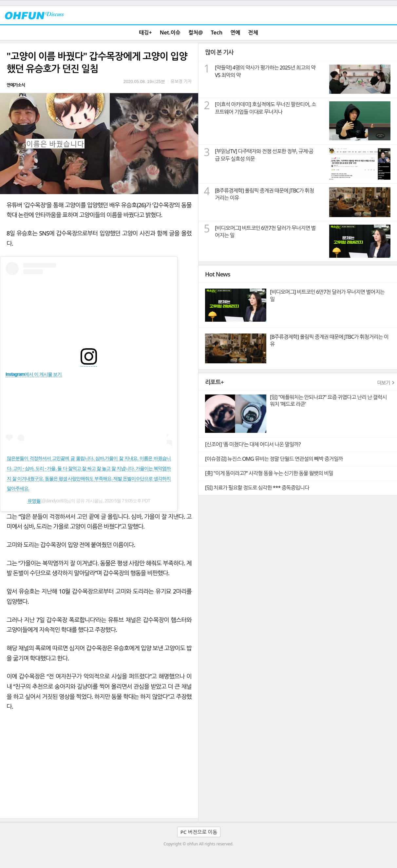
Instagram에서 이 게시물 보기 (34, 374)
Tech (217, 32)
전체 (253, 32)
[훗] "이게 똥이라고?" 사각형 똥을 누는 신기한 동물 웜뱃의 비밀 (269, 473)
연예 (235, 32)
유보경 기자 (181, 81)
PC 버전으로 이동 (199, 832)
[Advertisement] (99, 769)
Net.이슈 (170, 32)
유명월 (34, 501)
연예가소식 (16, 85)
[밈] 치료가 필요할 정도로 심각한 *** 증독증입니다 (257, 488)
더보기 (384, 383)
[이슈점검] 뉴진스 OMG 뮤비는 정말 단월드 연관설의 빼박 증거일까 (274, 459)
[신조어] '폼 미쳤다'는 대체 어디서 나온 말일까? (253, 444)
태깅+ (145, 32)
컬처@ (196, 32)
